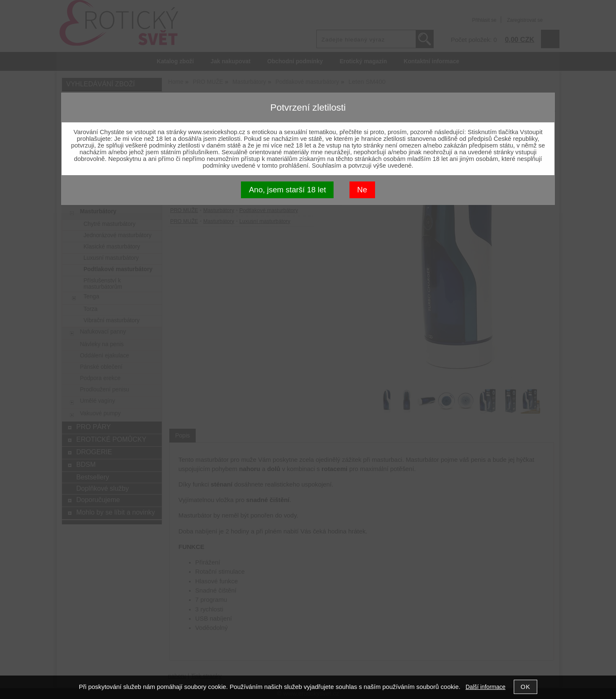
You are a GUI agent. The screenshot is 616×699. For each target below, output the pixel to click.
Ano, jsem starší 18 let (287, 190)
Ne (362, 190)
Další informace (485, 687)
